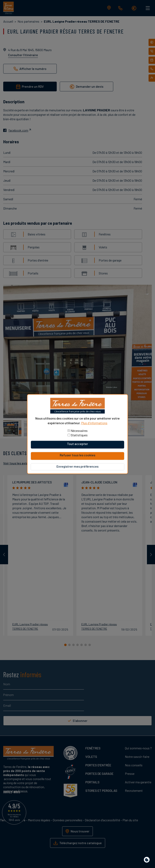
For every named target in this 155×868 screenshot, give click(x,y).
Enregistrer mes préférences (77, 466)
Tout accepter (77, 444)
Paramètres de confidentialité (148, 860)
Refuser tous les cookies (77, 455)
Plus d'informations (94, 423)
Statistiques (79, 435)
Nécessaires (79, 431)
